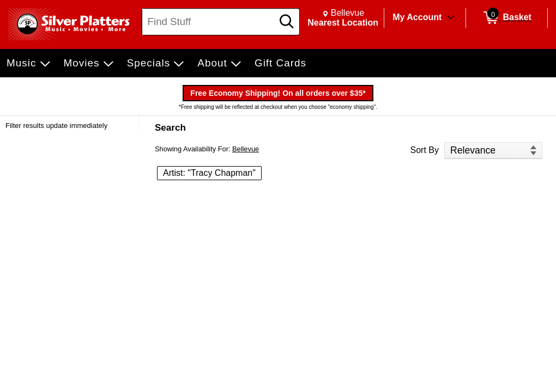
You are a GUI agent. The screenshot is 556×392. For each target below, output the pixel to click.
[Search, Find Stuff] (209, 22)
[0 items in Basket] (507, 18)
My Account (417, 17)
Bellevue (246, 149)
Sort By (425, 150)
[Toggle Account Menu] (451, 18)
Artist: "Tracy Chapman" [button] (209, 173)
